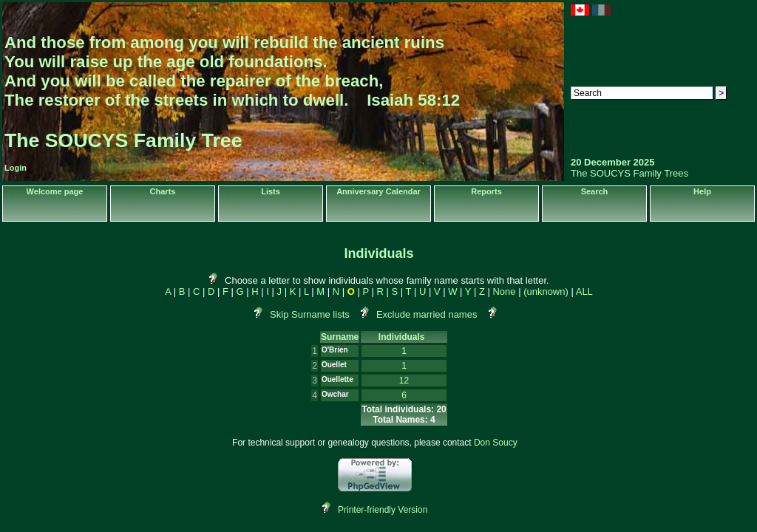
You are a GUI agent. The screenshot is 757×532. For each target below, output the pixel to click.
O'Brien (335, 350)
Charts (163, 191)
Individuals (404, 337)
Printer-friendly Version (383, 510)
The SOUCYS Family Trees (629, 173)
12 (404, 381)
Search (595, 191)
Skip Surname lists (310, 314)
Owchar (335, 394)
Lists (271, 191)
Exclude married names (427, 314)
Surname (340, 337)
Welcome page (55, 191)
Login (16, 168)
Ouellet (334, 365)
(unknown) (546, 291)
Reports (486, 191)
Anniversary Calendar (378, 191)
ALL (584, 291)
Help (702, 191)
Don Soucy (496, 443)
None (504, 291)
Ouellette (337, 379)
